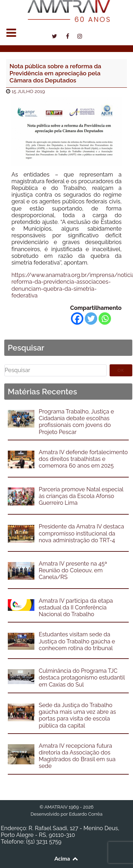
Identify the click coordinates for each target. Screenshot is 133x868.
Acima (66, 858)
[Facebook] (77, 319)
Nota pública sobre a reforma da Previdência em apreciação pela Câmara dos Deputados (56, 73)
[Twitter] (91, 319)
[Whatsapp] (105, 319)
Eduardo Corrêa (85, 814)
